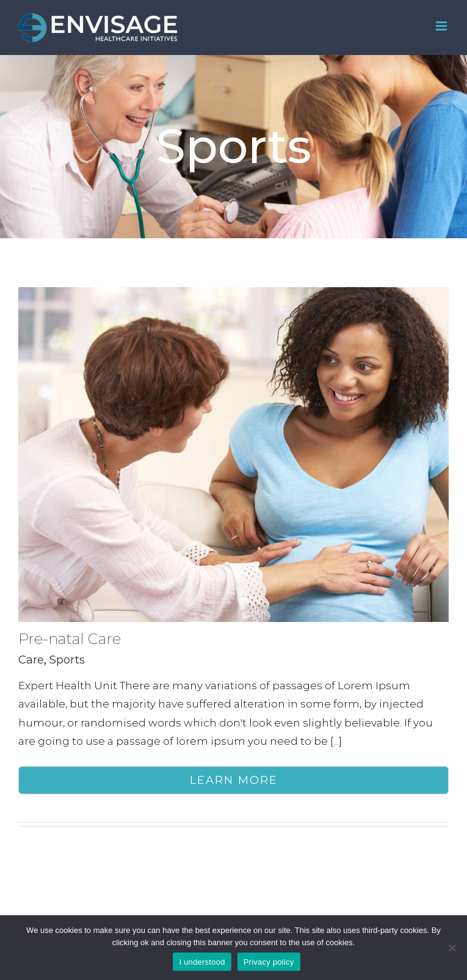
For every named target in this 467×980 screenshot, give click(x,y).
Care (31, 660)
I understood (202, 962)
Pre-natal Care (70, 639)
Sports (67, 660)
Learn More (234, 780)
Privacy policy (269, 962)
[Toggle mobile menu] (442, 26)
